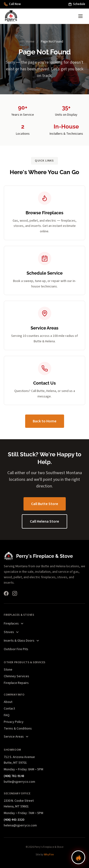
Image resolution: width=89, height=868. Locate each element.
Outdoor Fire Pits (16, 649)
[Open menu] (80, 16)
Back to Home (45, 421)
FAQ (7, 715)
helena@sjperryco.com (20, 825)
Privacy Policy (14, 722)
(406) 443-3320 (14, 820)
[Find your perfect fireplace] (78, 857)
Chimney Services (16, 676)
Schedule (77, 4)
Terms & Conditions (18, 729)
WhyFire (49, 855)
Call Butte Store (45, 504)
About (8, 702)
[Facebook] (6, 593)
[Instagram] (15, 593)
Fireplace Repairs (16, 683)
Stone (8, 670)
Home (30, 42)
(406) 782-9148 (14, 776)
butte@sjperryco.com (19, 782)
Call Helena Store (44, 521)
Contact (9, 709)
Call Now (12, 4)
